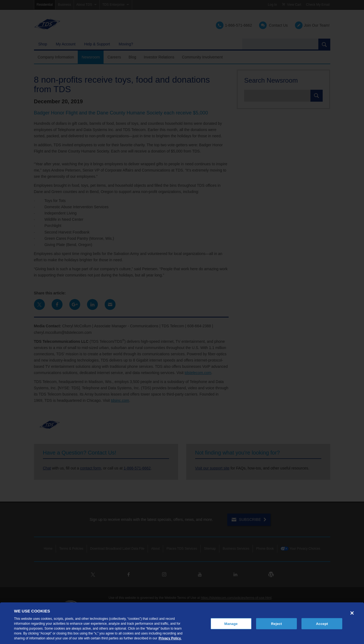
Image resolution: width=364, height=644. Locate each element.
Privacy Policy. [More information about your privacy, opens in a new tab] (170, 638)
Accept (322, 623)
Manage (231, 623)
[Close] (352, 613)
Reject (276, 623)
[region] (182, 623)
